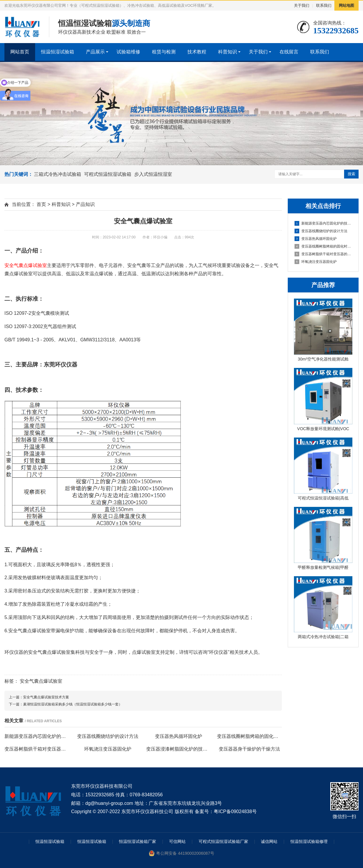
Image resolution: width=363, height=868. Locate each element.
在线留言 (289, 52)
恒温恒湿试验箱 (58, 52)
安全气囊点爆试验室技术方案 (46, 697)
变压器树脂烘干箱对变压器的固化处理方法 (323, 254)
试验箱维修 (128, 52)
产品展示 (95, 52)
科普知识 (228, 52)
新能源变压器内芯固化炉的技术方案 (323, 223)
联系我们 (324, 5)
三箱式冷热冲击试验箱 (58, 174)
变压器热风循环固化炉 (316, 239)
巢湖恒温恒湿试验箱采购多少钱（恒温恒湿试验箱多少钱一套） (73, 704)
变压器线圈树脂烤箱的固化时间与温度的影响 (323, 246)
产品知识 (85, 204)
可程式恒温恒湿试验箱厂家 (223, 841)
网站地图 (346, 5)
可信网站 (177, 841)
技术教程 (197, 52)
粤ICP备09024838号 (235, 812)
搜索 (351, 174)
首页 (41, 204)
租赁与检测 (164, 52)
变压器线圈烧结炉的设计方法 (321, 231)
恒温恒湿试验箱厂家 (138, 841)
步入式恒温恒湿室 (153, 174)
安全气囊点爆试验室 (41, 681)
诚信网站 (269, 841)
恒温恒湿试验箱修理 (309, 841)
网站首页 (20, 52)
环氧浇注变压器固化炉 (316, 262)
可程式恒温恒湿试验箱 (108, 174)
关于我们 (302, 5)
